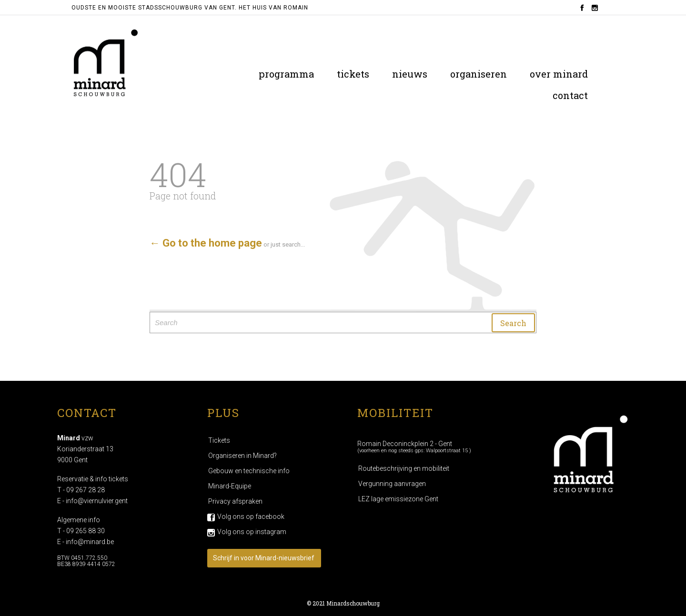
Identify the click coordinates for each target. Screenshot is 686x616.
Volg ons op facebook (251, 517)
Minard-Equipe (230, 486)
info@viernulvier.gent (97, 501)
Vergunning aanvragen (392, 484)
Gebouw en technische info (249, 471)
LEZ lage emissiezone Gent (398, 499)
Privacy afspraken (235, 501)
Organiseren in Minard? (242, 456)
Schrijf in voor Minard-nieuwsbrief (264, 558)
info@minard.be (90, 542)
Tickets (219, 440)
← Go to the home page (206, 243)
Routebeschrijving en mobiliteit (404, 468)
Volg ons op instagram (252, 532)
